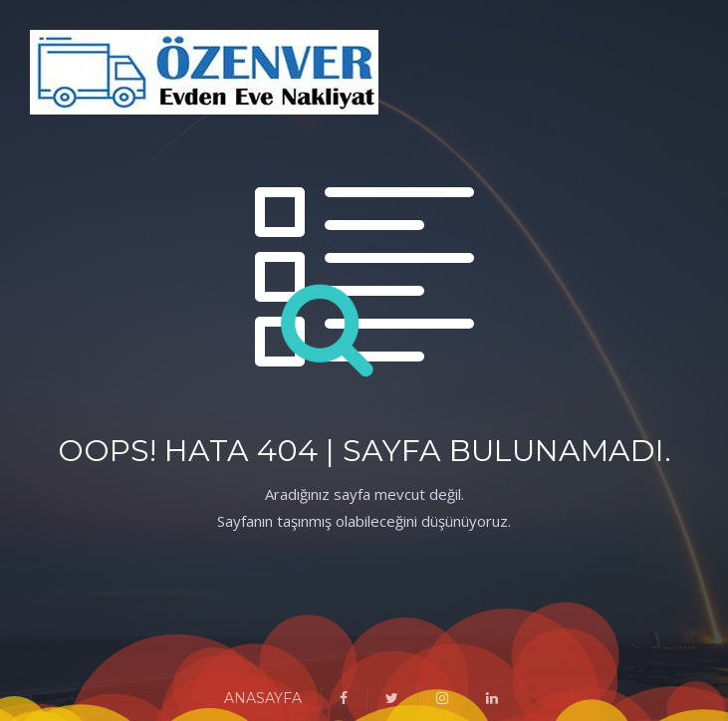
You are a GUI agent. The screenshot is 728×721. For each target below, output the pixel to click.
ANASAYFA (263, 698)
